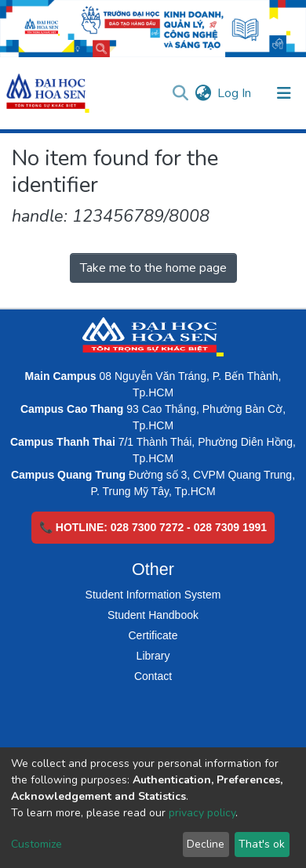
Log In (235, 93)
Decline (206, 844)
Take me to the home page (153, 268)
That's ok (262, 844)
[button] (203, 93)
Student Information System (153, 595)
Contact (153, 676)
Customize (36, 844)
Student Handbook (153, 615)
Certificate (153, 635)
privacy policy (202, 813)
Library (153, 656)
